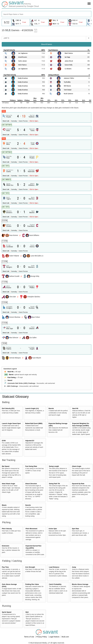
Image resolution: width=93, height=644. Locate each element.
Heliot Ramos (22, 65)
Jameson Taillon (69, 78)
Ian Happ (67, 57)
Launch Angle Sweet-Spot (11, 423)
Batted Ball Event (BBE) (34, 423)
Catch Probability (55, 584)
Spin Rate (75, 529)
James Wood (69, 61)
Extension (6, 546)
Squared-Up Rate (78, 484)
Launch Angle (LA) (32, 408)
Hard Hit (10, 372)
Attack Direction (31, 484)
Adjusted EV (30, 441)
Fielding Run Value (32, 584)
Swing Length (54, 466)
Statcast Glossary (15, 397)
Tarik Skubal (68, 90)
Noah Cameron (68, 94)
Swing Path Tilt (54, 484)
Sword (10, 380)
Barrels (51, 408)
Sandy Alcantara (23, 78)
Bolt (27, 612)
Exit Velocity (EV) (8, 408)
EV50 (4, 441)
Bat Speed (6, 466)
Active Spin (53, 529)
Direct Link (6, 121)
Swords (28, 505)
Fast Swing (12, 377)
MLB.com (65, 637)
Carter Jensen (22, 61)
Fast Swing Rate (31, 466)
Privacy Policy (42, 637)
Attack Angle (77, 466)
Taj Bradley (67, 82)
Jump (74, 567)
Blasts (4, 505)
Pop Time (5, 567)
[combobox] (46, 14)
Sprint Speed (7, 612)
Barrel (11, 375)
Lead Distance (54, 567)
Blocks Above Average (80, 584)
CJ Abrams (68, 69)
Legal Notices (55, 637)
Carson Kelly (68, 65)
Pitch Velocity (7, 529)
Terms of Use (29, 637)
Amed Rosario (23, 57)
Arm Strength (30, 567)
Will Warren (67, 86)
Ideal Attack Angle (8, 484)
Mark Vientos (69, 53)
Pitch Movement (31, 529)
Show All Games (47, 44)
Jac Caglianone (23, 53)
